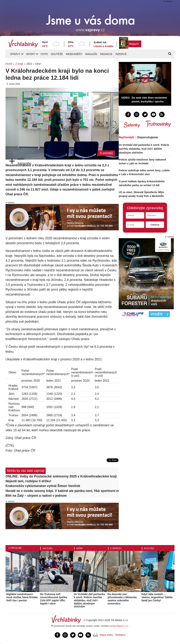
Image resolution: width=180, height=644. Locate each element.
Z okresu (116, 548)
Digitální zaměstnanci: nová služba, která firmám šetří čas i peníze (22, 597)
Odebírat (155, 225)
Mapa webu (106, 635)
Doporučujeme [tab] (148, 137)
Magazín (134, 44)
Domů (9, 64)
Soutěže (57, 54)
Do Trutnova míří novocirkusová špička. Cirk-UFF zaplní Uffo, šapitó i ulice (54, 599)
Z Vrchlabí (15, 548)
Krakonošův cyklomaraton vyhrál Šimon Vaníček (43, 486)
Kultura (48, 548)
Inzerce (121, 54)
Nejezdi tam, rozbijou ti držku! (28, 481)
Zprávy (15, 54)
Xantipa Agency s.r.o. (119, 626)
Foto (44, 54)
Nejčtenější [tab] (126, 137)
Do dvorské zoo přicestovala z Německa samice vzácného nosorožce (122, 599)
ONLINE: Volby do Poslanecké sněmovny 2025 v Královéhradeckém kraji (61, 476)
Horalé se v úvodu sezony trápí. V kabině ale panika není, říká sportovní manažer (62, 491)
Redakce (106, 54)
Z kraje (19, 64)
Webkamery (74, 54)
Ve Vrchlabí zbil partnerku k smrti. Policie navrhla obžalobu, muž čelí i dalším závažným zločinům (144, 149)
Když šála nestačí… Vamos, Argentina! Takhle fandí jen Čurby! (157, 597)
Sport (30, 54)
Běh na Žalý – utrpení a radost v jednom (36, 496)
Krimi (79, 548)
